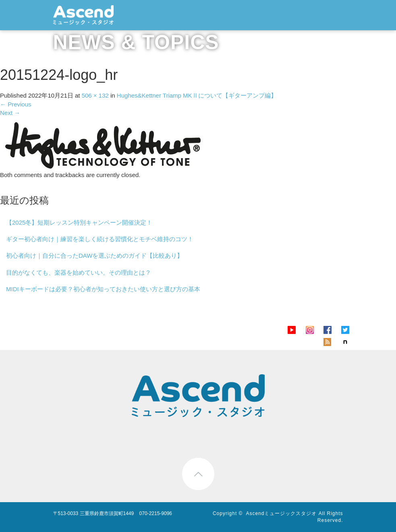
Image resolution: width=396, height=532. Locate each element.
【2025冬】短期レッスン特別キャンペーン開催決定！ (79, 222)
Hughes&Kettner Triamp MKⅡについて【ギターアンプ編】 (197, 95)
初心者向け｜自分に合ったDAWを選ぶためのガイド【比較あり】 (94, 256)
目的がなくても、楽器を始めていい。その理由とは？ (79, 272)
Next (10, 113)
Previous (16, 104)
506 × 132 (95, 95)
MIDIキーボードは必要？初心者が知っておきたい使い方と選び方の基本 (103, 289)
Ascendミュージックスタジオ (281, 513)
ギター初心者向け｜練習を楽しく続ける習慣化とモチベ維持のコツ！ (100, 239)
